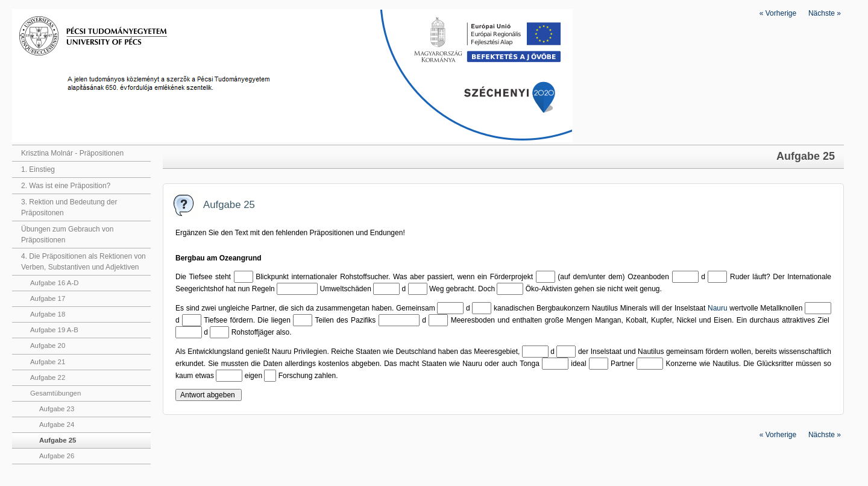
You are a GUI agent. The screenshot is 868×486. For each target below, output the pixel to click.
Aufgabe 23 (57, 409)
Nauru (718, 308)
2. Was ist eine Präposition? (66, 186)
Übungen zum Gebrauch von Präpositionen (67, 235)
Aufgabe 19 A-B (54, 330)
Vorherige (778, 13)
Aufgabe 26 (57, 456)
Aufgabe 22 (48, 377)
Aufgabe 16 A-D (54, 283)
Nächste (825, 13)
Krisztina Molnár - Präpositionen (72, 153)
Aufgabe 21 (48, 362)
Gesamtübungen (55, 393)
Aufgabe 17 (48, 298)
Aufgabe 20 (48, 346)
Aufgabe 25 (58, 440)
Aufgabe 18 (48, 314)
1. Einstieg (38, 169)
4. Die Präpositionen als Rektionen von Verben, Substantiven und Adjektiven (83, 262)
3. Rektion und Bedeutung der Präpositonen (69, 207)
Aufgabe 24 (57, 424)
